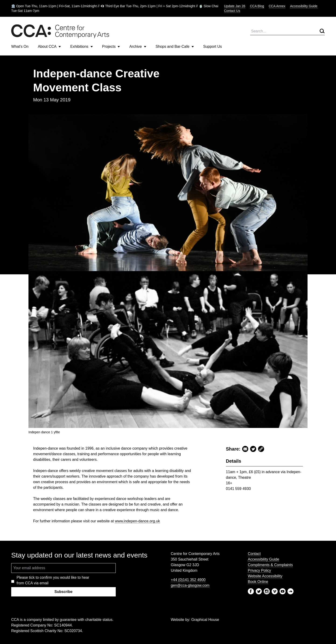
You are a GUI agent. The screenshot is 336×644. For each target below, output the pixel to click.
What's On (20, 46)
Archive (138, 46)
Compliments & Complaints (270, 565)
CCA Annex (277, 6)
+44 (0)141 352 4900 (188, 580)
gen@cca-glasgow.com (190, 585)
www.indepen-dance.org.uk (137, 521)
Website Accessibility (265, 576)
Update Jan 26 (235, 6)
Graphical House (205, 620)
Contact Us (232, 11)
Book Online (258, 582)
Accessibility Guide (304, 6)
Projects (111, 46)
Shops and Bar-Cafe (175, 46)
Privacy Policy (259, 570)
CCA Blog (257, 6)
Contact (254, 554)
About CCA (49, 46)
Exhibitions (81, 46)
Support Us (213, 46)
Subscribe (63, 592)
